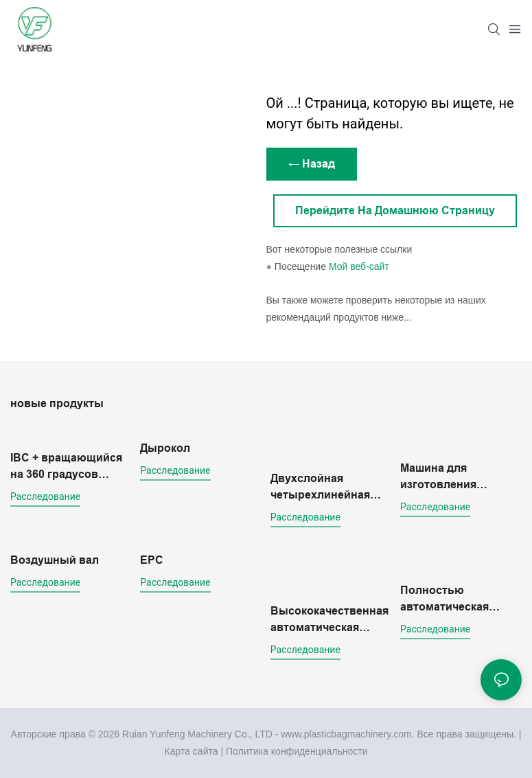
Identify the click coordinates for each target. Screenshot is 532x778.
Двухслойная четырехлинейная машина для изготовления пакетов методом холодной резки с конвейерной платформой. (320, 488)
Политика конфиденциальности (297, 751)
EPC (152, 560)
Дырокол (165, 448)
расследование (45, 496)
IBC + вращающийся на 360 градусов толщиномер (66, 467)
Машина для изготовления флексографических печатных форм (456, 478)
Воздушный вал (55, 560)
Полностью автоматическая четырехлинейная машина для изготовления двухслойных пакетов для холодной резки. (450, 600)
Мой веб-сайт (359, 266)
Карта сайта (192, 751)
